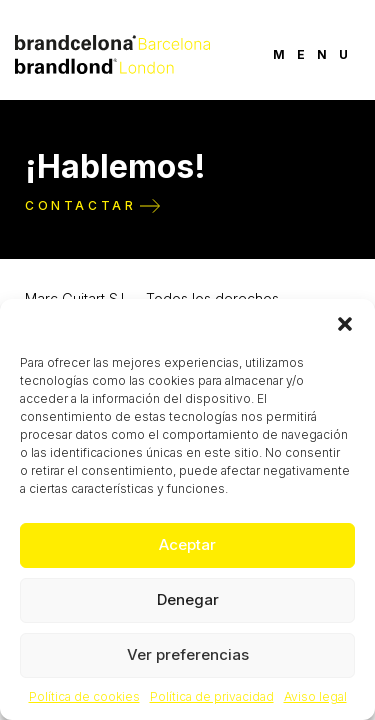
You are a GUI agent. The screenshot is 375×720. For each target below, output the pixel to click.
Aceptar (187, 544)
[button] (345, 324)
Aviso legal (315, 696)
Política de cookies (84, 696)
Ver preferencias (188, 654)
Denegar (188, 599)
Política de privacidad (212, 696)
